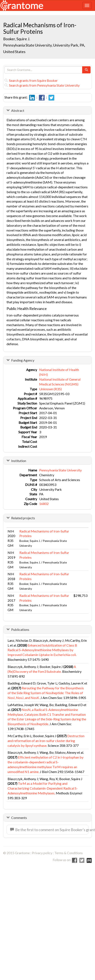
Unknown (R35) (50, 389)
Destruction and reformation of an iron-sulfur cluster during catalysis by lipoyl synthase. (46, 741)
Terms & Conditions (69, 853)
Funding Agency (23, 360)
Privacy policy (42, 853)
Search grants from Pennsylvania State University (42, 85)
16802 (44, 504)
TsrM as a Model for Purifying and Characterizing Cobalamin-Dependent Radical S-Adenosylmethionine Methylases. (43, 788)
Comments (19, 818)
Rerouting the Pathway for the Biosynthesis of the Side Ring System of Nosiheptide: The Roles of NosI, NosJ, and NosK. (46, 693)
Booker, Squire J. (17, 39)
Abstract (18, 110)
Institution (19, 461)
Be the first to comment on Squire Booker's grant (49, 830)
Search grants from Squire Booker (31, 80)
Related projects (23, 518)
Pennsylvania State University (60, 470)
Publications (20, 629)
